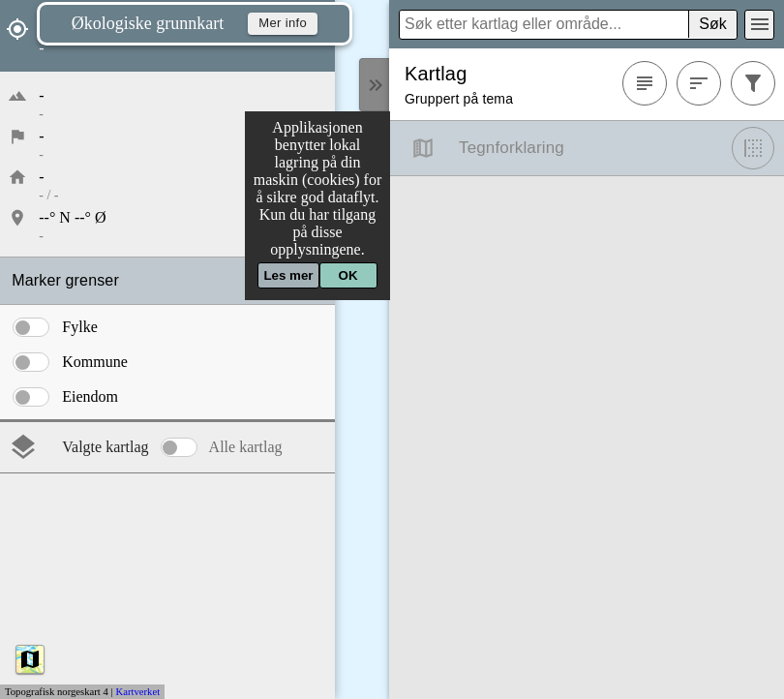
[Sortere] (699, 83)
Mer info (283, 24)
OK (348, 275)
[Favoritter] (645, 83)
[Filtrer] (753, 83)
